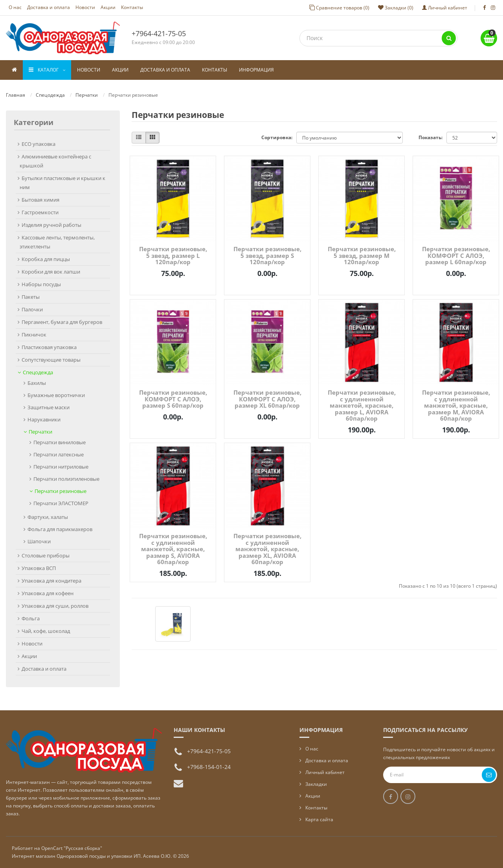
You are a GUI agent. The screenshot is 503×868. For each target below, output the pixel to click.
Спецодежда (50, 95)
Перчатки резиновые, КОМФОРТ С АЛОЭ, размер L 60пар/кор (456, 255)
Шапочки (39, 541)
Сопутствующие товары (51, 360)
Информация (256, 70)
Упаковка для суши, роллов (55, 606)
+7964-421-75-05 (159, 33)
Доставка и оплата (49, 7)
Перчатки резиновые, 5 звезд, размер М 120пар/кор (362, 255)
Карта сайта (319, 819)
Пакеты (31, 297)
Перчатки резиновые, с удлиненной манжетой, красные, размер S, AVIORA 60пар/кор (173, 549)
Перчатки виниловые (60, 442)
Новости (85, 7)
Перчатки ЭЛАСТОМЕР (61, 503)
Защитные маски (49, 407)
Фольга (31, 618)
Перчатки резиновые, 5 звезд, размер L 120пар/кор (173, 255)
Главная (16, 95)
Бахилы (37, 383)
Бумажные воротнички (56, 395)
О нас (15, 7)
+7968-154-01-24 (209, 767)
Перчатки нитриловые (61, 467)
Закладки (316, 784)
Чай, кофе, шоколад (46, 631)
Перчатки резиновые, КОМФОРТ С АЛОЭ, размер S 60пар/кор (173, 399)
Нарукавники (44, 419)
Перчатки (87, 95)
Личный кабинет (325, 772)
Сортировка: (277, 137)
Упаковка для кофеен (48, 593)
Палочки (32, 309)
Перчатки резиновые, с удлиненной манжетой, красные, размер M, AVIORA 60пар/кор (456, 405)
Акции (108, 7)
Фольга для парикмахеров (60, 529)
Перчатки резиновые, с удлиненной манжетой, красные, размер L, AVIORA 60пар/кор (362, 405)
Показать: (430, 137)
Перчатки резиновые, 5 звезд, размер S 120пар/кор (267, 255)
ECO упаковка (39, 144)
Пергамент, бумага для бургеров (62, 322)
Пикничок (34, 335)
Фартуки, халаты (48, 517)
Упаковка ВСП (39, 568)
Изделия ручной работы (51, 225)
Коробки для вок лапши (51, 272)
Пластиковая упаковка (49, 347)
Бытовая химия (40, 200)
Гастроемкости (40, 212)
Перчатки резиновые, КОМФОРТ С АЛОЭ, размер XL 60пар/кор (267, 399)
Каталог (47, 70)
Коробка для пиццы (46, 259)
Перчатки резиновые (61, 491)
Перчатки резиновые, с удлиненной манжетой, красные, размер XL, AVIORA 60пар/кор (267, 549)
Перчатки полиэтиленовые (66, 479)
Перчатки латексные (59, 454)
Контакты (132, 7)
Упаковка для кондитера (51, 581)
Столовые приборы (46, 555)
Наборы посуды (41, 284)
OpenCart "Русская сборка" (72, 848)
